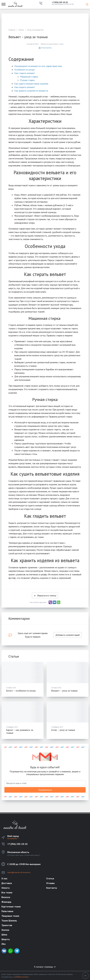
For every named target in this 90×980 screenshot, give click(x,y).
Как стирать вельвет (25, 73)
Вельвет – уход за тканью (64, 691)
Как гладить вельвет (25, 87)
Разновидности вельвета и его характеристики (38, 66)
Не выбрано (13, 838)
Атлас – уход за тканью (63, 730)
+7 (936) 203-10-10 (60, 2)
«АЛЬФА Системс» (22, 977)
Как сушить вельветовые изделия (31, 84)
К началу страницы (45, 967)
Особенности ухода (24, 70)
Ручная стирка (27, 80)
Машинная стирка (29, 77)
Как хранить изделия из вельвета (31, 91)
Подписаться (45, 790)
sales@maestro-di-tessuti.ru (19, 872)
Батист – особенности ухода (21, 691)
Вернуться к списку (45, 595)
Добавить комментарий (68, 635)
